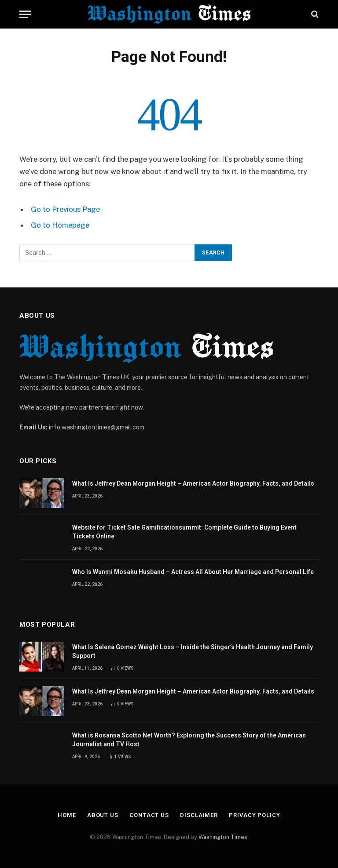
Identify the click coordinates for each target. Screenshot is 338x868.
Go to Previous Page (65, 209)
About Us (103, 815)
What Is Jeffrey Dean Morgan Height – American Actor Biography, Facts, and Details (193, 483)
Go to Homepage (60, 225)
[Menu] (25, 14)
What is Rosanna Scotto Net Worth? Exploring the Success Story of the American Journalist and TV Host (189, 740)
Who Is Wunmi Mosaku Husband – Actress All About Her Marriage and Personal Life (193, 572)
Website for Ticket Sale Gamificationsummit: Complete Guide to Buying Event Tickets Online (184, 532)
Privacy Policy (255, 815)
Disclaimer (199, 815)
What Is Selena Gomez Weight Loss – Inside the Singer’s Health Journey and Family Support (193, 651)
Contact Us (149, 815)
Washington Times (223, 837)
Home (67, 815)
